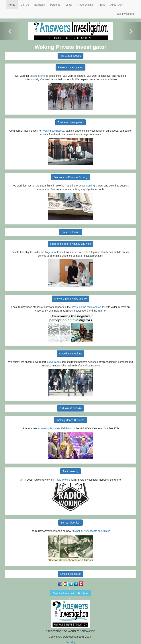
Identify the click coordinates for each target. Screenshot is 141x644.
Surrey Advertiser (70, 523)
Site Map (70, 642)
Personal (55, 5)
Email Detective (70, 232)
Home (13, 4)
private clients (38, 76)
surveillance (54, 362)
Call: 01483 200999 (70, 408)
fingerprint (51, 252)
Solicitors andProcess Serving (70, 177)
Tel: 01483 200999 (70, 56)
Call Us (25, 5)
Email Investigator (70, 574)
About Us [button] (117, 5)
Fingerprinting (85, 5)
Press (102, 5)
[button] (11, 31)
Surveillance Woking (71, 354)
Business (39, 5)
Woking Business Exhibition (57, 428)
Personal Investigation (70, 67)
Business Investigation (70, 122)
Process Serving (85, 186)
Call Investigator (126, 14)
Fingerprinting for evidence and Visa (70, 244)
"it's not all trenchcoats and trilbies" (91, 531)
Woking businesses (53, 131)
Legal (69, 5)
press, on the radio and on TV (88, 307)
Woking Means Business (70, 420)
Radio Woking (71, 471)
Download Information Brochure (71, 593)
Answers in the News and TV (70, 299)
